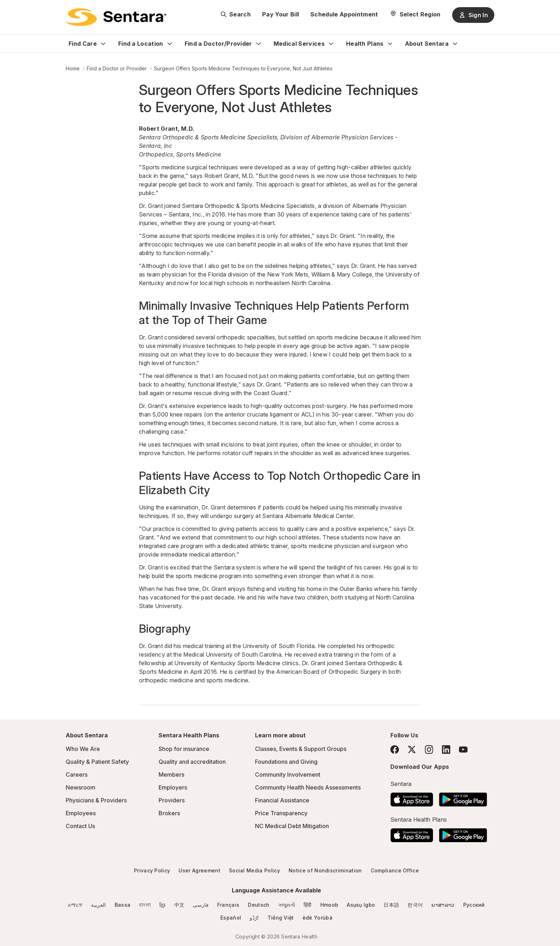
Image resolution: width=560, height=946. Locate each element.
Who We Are (83, 749)
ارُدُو (254, 918)
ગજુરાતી (287, 905)
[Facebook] (395, 750)
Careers (77, 775)
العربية (98, 905)
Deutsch (259, 905)
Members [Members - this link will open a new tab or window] (171, 775)
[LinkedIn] (446, 749)
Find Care (83, 44)
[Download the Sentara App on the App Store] (412, 797)
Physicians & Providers (96, 800)
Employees (81, 813)
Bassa (123, 905)
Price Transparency (281, 813)
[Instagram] (429, 749)
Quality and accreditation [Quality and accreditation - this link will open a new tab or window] (192, 762)
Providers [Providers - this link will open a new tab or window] (172, 800)
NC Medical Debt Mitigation (292, 826)
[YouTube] (463, 750)
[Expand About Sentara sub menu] (455, 44)
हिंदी (308, 905)
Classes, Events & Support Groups (301, 749)
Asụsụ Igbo (361, 905)
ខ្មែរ (162, 905)
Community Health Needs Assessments (308, 787)
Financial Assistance (282, 800)
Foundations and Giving (286, 762)
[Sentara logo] (116, 17)
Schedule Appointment (344, 14)
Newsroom (81, 787)
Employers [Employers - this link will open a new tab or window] (173, 787)
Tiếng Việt (281, 918)
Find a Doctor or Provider (117, 68)
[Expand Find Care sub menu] (103, 44)
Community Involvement (288, 775)
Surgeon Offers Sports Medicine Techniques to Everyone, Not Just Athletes (243, 68)
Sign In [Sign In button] (473, 15)
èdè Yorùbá (317, 918)
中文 (179, 905)
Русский (474, 905)
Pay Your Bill (281, 14)
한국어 (415, 905)
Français (228, 905)
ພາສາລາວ (443, 905)
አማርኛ (75, 905)
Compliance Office (395, 870)
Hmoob (329, 905)
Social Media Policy (254, 870)
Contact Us (80, 826)
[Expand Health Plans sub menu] (390, 44)
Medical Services (299, 44)
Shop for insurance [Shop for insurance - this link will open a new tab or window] (184, 749)
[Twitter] (412, 750)
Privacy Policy (152, 870)
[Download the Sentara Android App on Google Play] (463, 797)
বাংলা (145, 905)
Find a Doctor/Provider (218, 44)
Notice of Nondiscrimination (325, 870)
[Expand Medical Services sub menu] (331, 44)
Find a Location (141, 44)
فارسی (201, 905)
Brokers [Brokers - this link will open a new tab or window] (169, 813)
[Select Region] (415, 14)
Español (231, 918)
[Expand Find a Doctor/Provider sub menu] (259, 44)
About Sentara (427, 44)
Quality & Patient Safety (97, 762)
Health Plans (365, 44)
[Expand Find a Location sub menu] (170, 44)
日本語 (391, 905)
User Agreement (199, 870)
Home (73, 68)
